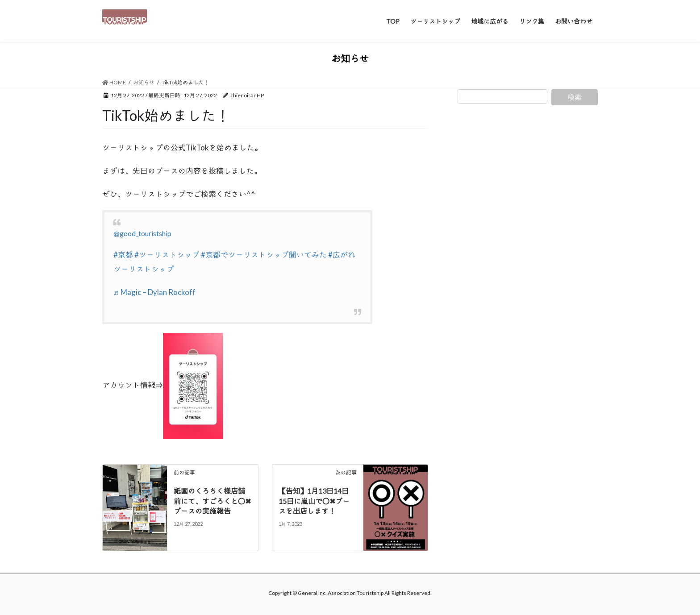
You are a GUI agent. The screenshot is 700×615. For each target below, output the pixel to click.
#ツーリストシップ (167, 255)
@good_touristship (142, 233)
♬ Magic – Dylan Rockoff (154, 292)
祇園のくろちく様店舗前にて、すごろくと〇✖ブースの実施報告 (212, 501)
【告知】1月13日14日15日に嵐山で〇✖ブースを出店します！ (314, 501)
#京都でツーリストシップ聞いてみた (264, 255)
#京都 (123, 255)
